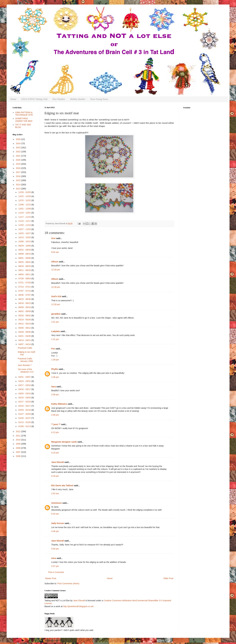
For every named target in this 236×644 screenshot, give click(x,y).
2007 (18, 452)
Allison (55, 262)
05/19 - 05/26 (25, 320)
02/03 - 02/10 (25, 410)
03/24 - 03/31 (25, 381)
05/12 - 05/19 (25, 324)
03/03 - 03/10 (25, 394)
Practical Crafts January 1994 (25, 360)
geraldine (56, 314)
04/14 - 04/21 (25, 340)
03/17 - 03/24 (25, 385)
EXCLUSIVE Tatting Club (35, 99)
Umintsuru (57, 503)
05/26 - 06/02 (25, 316)
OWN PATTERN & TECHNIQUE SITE (24, 114)
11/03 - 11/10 (25, 225)
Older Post (168, 578)
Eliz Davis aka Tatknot (62, 485)
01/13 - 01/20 (25, 422)
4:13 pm (55, 432)
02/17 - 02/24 (25, 402)
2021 (18, 156)
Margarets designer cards (64, 442)
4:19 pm (55, 453)
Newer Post (51, 578)
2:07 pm (55, 566)
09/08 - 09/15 (25, 254)
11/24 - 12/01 (25, 213)
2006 (18, 456)
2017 (18, 172)
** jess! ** (56, 424)
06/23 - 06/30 (25, 299)
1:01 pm (55, 322)
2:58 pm (55, 415)
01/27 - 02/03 (25, 414)
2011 (18, 436)
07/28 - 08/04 (25, 278)
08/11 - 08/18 (25, 270)
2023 (18, 148)
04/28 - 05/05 (25, 332)
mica (54, 558)
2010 (18, 440)
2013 (18, 189)
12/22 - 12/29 (25, 196)
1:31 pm (55, 339)
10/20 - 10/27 (25, 233)
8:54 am (55, 252)
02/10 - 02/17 (25, 406)
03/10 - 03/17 (25, 389)
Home (13, 99)
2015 (18, 180)
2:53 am (55, 493)
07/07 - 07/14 (25, 291)
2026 (18, 139)
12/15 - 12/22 (25, 200)
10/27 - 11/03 (25, 229)
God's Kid (56, 296)
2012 (18, 431)
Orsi (53, 238)
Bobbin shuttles (78, 99)
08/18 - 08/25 (25, 266)
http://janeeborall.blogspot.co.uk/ (78, 606)
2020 (18, 160)
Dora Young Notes (99, 99)
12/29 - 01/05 (25, 192)
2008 (18, 448)
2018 (18, 168)
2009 (18, 444)
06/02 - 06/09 (25, 311)
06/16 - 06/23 (25, 303)
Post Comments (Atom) (68, 583)
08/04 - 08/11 (25, 274)
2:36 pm (55, 377)
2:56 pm (55, 395)
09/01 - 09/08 (25, 258)
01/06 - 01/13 (25, 426)
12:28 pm (56, 270)
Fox (53, 349)
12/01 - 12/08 (25, 209)
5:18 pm (55, 476)
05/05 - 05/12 (25, 328)
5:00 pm (55, 549)
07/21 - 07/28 (25, 283)
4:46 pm (55, 531)
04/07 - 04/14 (25, 344)
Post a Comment (56, 572)
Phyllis (55, 369)
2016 (18, 176)
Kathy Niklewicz (59, 404)
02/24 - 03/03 (25, 398)
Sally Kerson (58, 523)
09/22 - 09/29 (25, 250)
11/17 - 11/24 (25, 217)
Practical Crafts (25, 348)
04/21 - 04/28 (25, 336)
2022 (18, 152)
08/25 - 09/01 (25, 262)
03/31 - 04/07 (25, 377)
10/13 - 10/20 (25, 237)
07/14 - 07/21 (25, 287)
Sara (54, 387)
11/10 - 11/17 (25, 221)
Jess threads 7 (25, 365)
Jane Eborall (58, 462)
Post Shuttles (59, 99)
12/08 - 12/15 (25, 205)
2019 (18, 164)
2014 (18, 185)
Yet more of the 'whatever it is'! (26, 371)
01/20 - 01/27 (25, 418)
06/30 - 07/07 (25, 295)
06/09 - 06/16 (25, 307)
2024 (18, 143)
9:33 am (55, 514)
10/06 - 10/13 (25, 241)
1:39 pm (55, 360)
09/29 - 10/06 (25, 246)
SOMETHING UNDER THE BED (24, 120)
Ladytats (56, 331)
